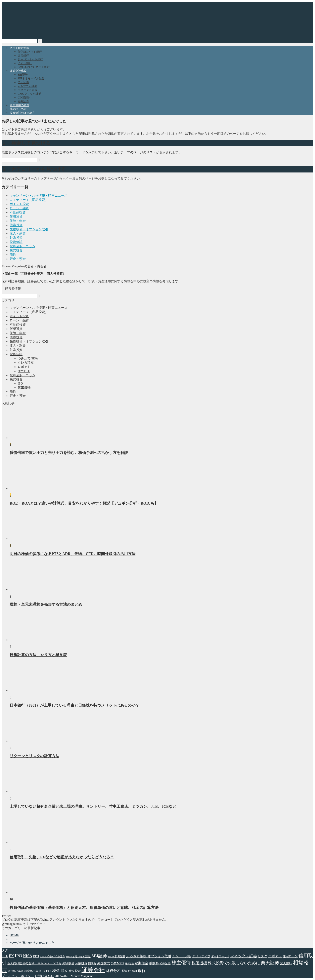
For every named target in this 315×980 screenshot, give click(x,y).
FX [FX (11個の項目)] (11, 956)
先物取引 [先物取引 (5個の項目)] (68, 963)
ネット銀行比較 (19, 48)
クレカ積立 (26, 363)
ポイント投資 (19, 204)
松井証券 (23, 101)
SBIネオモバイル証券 (31, 79)
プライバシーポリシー (18, 976)
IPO (20, 383)
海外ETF (24, 371)
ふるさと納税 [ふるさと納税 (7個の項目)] (136, 956)
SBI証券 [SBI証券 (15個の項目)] (99, 956)
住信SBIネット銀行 (30, 52)
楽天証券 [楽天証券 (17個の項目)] (270, 963)
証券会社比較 (18, 71)
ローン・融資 (19, 208)
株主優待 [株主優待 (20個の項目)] (181, 963)
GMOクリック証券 (29, 94)
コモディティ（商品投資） (29, 200)
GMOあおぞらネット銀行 (34, 67)
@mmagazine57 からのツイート (24, 924)
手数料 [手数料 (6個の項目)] (154, 963)
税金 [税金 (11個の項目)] (56, 971)
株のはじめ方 (18, 109)
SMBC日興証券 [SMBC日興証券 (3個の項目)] (117, 956)
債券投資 (16, 225)
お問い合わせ (44, 976)
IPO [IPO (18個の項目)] (18, 956)
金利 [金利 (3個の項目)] (134, 971)
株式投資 (16, 250)
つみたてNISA (28, 358)
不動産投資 (18, 212)
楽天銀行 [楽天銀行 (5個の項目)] (286, 963)
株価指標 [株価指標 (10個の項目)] (199, 963)
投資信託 (16, 242)
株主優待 (24, 387)
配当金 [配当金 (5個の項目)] (126, 971)
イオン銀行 (25, 63)
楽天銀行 (23, 56)
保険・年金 (18, 221)
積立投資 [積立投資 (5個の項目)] (75, 971)
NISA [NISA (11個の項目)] (28, 956)
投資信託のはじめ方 (22, 113)
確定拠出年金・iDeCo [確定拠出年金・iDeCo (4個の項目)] (38, 971)
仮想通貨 (16, 217)
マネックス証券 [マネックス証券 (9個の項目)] (244, 956)
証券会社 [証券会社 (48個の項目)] (93, 970)
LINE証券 (24, 98)
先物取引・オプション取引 (29, 229)
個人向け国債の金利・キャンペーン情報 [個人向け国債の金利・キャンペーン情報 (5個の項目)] (34, 963)
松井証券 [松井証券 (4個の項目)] (165, 963)
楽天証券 (23, 82)
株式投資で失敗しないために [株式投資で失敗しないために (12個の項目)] (234, 963)
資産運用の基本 (19, 105)
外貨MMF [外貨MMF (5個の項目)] (118, 963)
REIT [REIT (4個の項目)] (36, 956)
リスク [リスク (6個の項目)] (263, 956)
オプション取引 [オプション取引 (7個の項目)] (159, 956)
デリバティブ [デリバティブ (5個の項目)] (201, 956)
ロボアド (24, 367)
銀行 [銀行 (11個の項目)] (142, 971)
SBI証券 (23, 75)
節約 (13, 255)
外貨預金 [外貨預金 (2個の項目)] (129, 964)
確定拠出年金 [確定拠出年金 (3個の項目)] (16, 971)
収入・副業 (18, 233)
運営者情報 (13, 289)
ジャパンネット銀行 (30, 59)
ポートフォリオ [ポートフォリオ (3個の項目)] (220, 956)
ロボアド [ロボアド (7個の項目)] (275, 956)
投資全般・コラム (22, 246)
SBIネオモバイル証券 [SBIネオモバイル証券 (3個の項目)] (78, 956)
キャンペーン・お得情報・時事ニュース (39, 195)
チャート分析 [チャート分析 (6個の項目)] (182, 956)
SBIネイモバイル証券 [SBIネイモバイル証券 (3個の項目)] (53, 956)
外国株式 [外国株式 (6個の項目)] (104, 963)
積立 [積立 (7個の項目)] (64, 971)
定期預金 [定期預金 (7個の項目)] (141, 963)
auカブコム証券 (27, 86)
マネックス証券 (28, 90)
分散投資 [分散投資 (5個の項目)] (81, 963)
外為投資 (16, 238)
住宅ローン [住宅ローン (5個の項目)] (290, 956)
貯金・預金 (18, 259)
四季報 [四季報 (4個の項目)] (92, 963)
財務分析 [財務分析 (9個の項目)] (113, 971)
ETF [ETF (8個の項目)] (5, 956)
